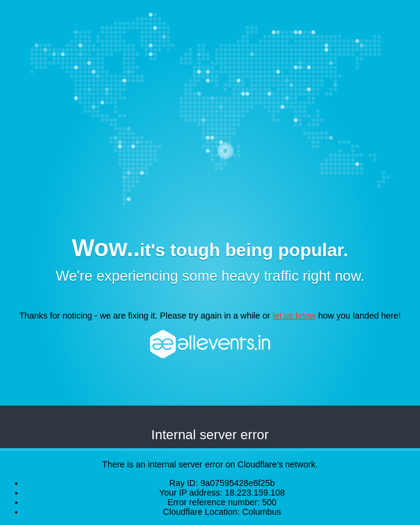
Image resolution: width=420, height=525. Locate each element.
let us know (294, 316)
